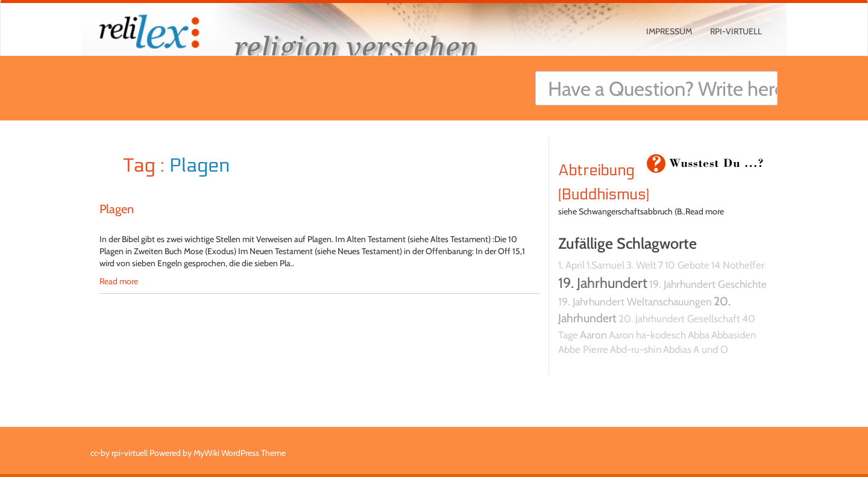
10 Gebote (687, 265)
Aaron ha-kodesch (647, 335)
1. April (571, 265)
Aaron (593, 335)
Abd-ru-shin (636, 349)
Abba (699, 335)
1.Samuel (605, 265)
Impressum (669, 31)
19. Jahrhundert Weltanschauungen (635, 301)
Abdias (677, 349)
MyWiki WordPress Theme (240, 453)
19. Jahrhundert (603, 283)
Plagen (117, 209)
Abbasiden (734, 335)
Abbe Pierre (583, 349)
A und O (711, 349)
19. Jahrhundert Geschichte (708, 284)
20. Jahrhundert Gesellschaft (679, 319)
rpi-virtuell (736, 31)
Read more (119, 281)
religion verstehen (356, 47)
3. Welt (641, 265)
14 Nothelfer (738, 265)
